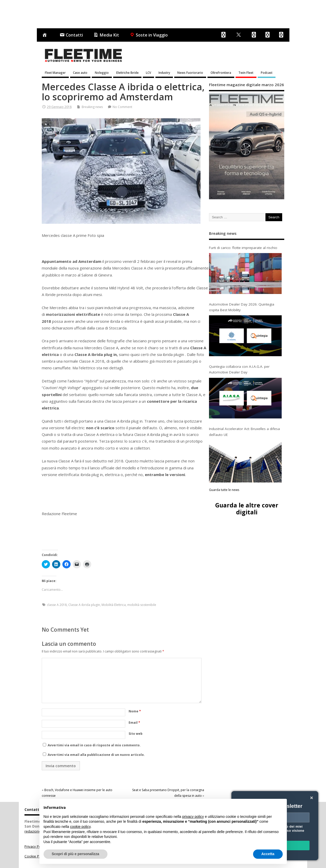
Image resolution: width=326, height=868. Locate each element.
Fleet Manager (55, 73)
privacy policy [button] (193, 817)
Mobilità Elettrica (114, 605)
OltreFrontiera (221, 73)
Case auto (80, 73)
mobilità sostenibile (142, 605)
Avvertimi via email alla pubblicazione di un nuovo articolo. (96, 755)
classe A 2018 (57, 605)
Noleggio (102, 73)
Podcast (267, 73)
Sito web (136, 734)
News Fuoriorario (190, 73)
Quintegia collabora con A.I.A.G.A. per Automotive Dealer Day (239, 369)
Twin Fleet (246, 73)
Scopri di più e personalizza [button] (76, 854)
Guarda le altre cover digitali (247, 509)
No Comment (122, 107)
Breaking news (92, 107)
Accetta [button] (268, 854)
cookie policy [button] (80, 827)
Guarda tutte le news (224, 490)
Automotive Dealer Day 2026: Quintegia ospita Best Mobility (242, 307)
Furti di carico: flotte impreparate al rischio (243, 248)
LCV (148, 73)
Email (134, 723)
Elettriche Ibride (127, 73)
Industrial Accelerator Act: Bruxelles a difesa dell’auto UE (244, 432)
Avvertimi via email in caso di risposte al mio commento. (94, 745)
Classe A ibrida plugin (84, 605)
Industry (164, 73)
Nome (135, 711)
